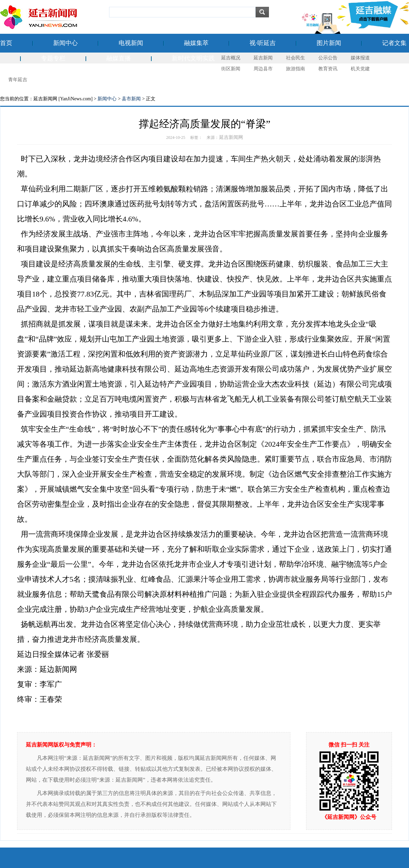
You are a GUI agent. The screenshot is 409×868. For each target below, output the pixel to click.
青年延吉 (18, 80)
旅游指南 (296, 69)
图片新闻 (329, 43)
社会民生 (296, 58)
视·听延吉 (263, 43)
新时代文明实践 (193, 58)
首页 (6, 43)
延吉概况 (231, 58)
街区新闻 (231, 69)
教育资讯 (328, 69)
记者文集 (394, 43)
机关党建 (360, 69)
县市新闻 (131, 99)
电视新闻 (131, 43)
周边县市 (263, 69)
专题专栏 (53, 58)
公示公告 (328, 58)
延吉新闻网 (231, 137)
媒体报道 (360, 58)
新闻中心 (65, 43)
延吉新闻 (263, 58)
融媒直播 (119, 58)
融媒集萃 (196, 43)
